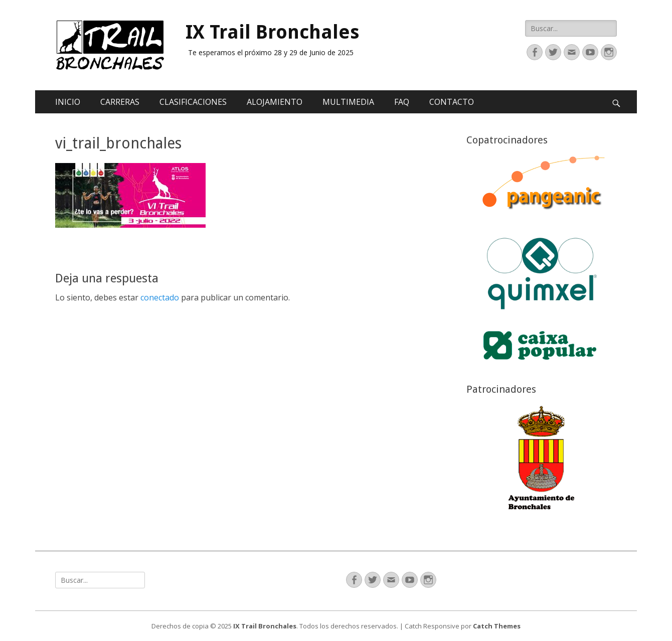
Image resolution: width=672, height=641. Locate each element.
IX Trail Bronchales (272, 32)
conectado (160, 297)
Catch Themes (497, 626)
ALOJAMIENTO (275, 102)
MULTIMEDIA (348, 102)
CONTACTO (452, 102)
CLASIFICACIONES (193, 102)
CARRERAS (120, 102)
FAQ (402, 102)
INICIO (68, 102)
